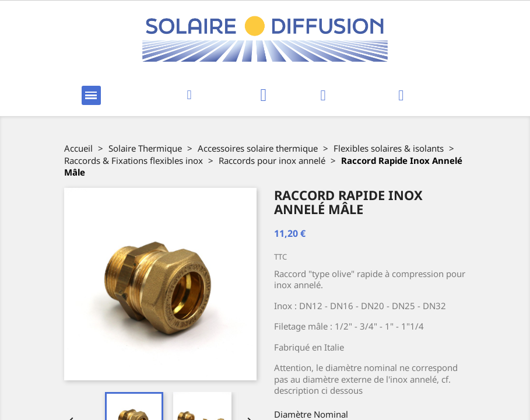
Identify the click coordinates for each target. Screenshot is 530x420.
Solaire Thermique (145, 148)
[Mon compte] (323, 95)
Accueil (78, 148)
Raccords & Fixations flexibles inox (134, 160)
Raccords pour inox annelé (272, 160)
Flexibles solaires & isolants (389, 148)
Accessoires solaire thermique (258, 148)
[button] (189, 95)
